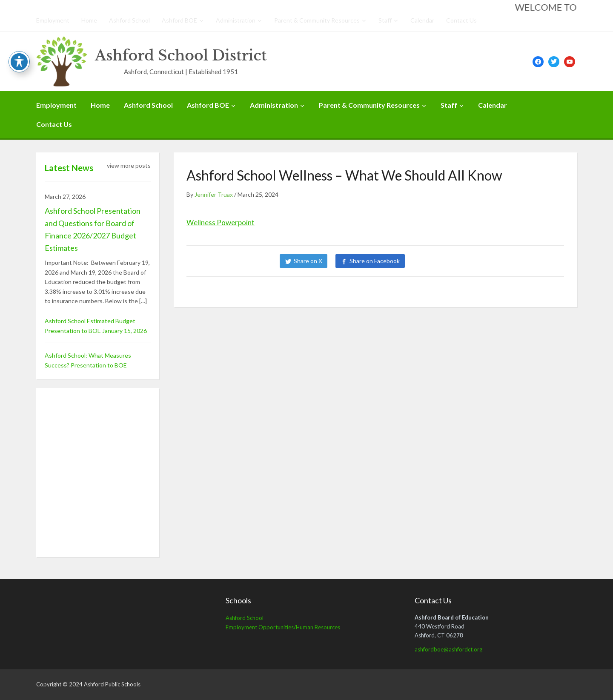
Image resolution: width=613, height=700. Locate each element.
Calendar (422, 20)
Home (89, 20)
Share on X (308, 261)
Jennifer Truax (214, 194)
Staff (385, 20)
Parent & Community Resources (317, 20)
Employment (53, 20)
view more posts (129, 165)
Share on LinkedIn (442, 261)
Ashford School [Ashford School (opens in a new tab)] (245, 618)
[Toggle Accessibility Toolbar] (19, 62)
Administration (236, 20)
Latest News (69, 168)
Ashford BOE (179, 20)
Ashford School (129, 20)
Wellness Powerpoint (221, 222)
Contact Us (461, 20)
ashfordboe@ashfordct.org (448, 649)
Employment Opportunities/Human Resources (283, 627)
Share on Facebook (375, 261)
